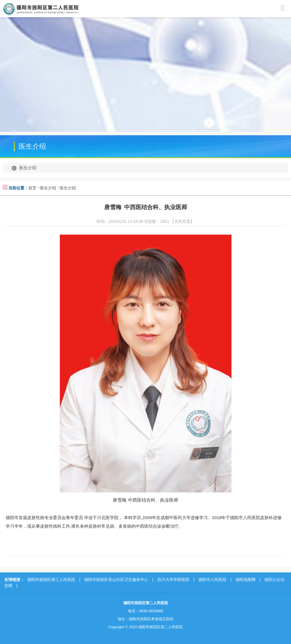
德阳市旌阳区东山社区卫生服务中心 (116, 580)
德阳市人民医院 (212, 580)
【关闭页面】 (182, 221)
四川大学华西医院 (173, 580)
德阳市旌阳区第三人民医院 (51, 580)
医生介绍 (28, 168)
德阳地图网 (246, 580)
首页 (32, 188)
